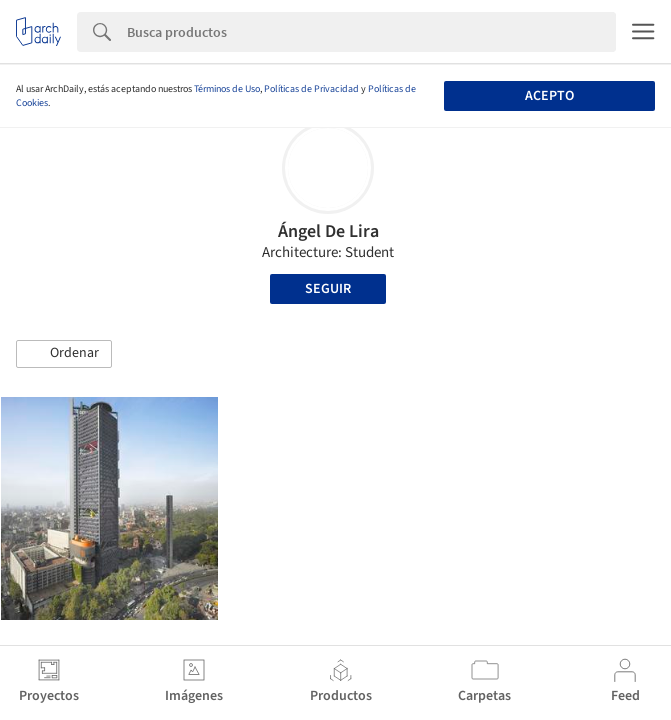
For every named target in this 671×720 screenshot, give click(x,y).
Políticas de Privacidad (311, 89)
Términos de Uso (227, 89)
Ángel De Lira (328, 231)
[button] (64, 354)
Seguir (328, 289)
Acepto (549, 96)
